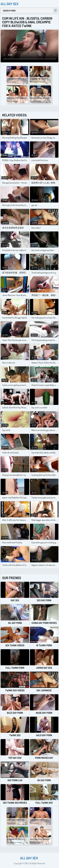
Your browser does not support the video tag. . (29, 46)
